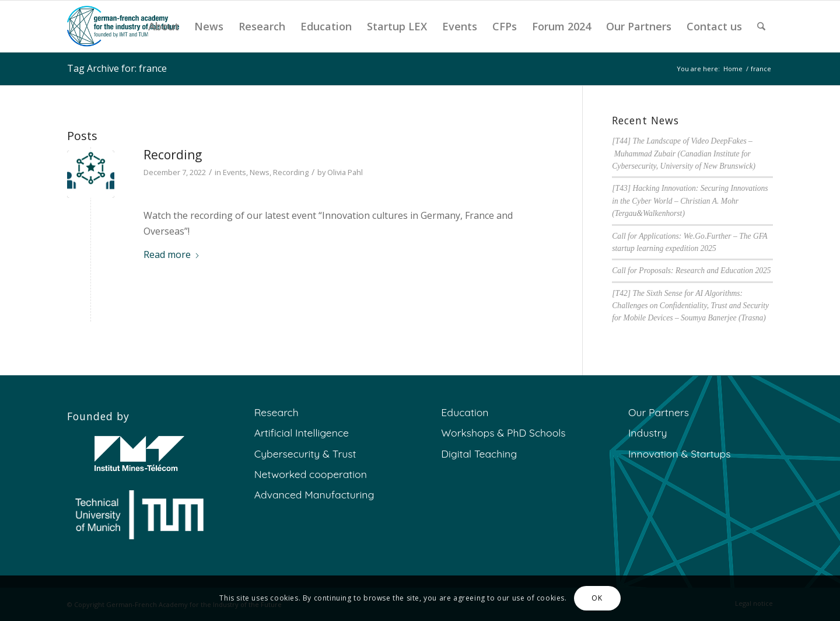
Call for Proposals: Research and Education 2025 (691, 271)
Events (235, 172)
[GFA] (123, 26)
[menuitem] (164, 26)
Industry (648, 432)
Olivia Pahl (345, 172)
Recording (173, 155)
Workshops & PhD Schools (503, 432)
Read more (172, 254)
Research (276, 412)
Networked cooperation (311, 474)
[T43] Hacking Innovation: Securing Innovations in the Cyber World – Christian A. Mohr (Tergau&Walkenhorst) (690, 201)
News (260, 172)
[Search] (761, 26)
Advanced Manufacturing (314, 494)
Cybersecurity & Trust (305, 453)
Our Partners (659, 412)
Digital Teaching (479, 453)
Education (465, 412)
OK (597, 598)
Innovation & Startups (679, 453)
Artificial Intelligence (302, 432)
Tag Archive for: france (117, 68)
